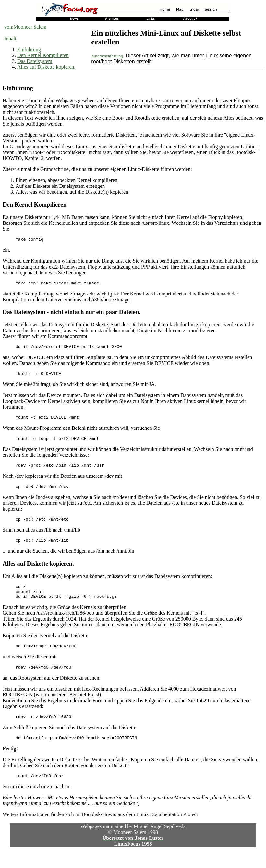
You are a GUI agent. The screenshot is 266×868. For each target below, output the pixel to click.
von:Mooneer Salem (25, 27)
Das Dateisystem (35, 61)
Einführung (29, 49)
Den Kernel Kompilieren (43, 55)
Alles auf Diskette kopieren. (46, 67)
